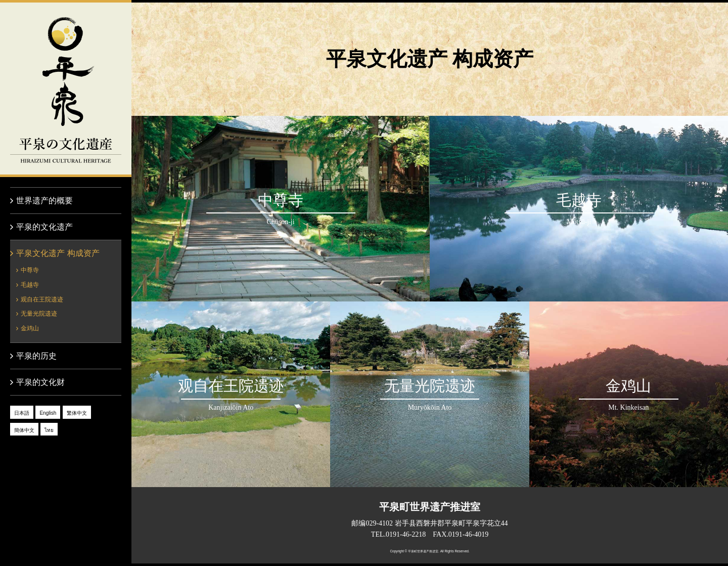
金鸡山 (30, 328)
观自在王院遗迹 (42, 299)
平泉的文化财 (40, 382)
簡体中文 (24, 430)
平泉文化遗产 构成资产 (58, 253)
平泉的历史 (36, 356)
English (48, 413)
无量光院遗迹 (39, 314)
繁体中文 (77, 413)
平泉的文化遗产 (66, 89)
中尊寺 (30, 270)
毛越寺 (30, 285)
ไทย (49, 430)
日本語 (22, 413)
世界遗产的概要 (44, 201)
